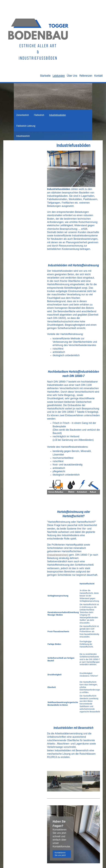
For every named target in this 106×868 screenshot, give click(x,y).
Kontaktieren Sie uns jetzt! (60, 854)
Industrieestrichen (58, 555)
